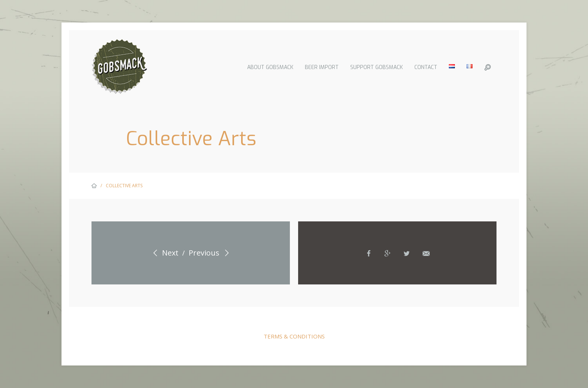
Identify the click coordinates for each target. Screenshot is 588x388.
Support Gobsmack (376, 67)
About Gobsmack (270, 67)
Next (164, 253)
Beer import (321, 67)
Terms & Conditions (294, 336)
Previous (210, 253)
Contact (425, 67)
